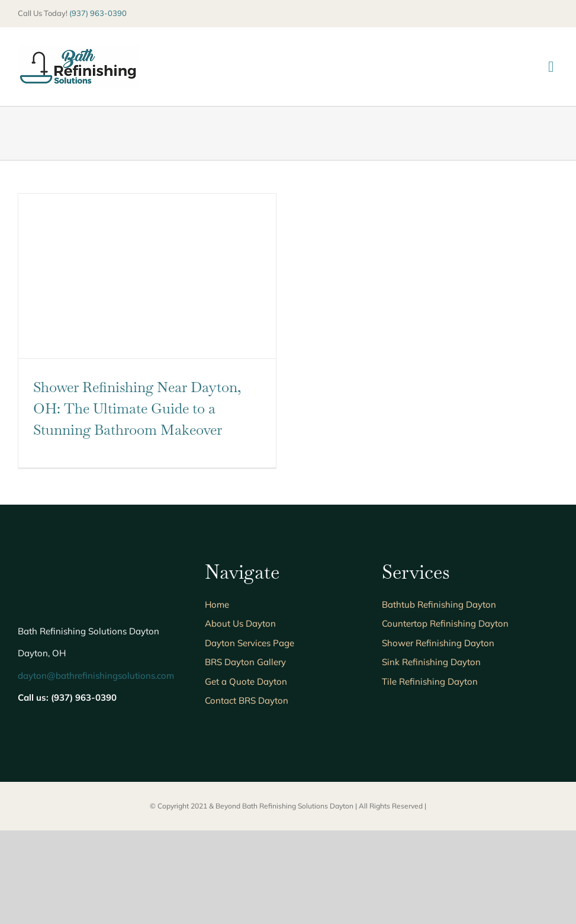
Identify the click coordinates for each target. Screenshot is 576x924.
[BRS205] (78, 51)
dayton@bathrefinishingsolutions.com (96, 676)
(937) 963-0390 (98, 13)
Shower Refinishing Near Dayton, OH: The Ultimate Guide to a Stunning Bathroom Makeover (137, 408)
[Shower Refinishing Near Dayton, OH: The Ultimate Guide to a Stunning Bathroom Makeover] (147, 276)
